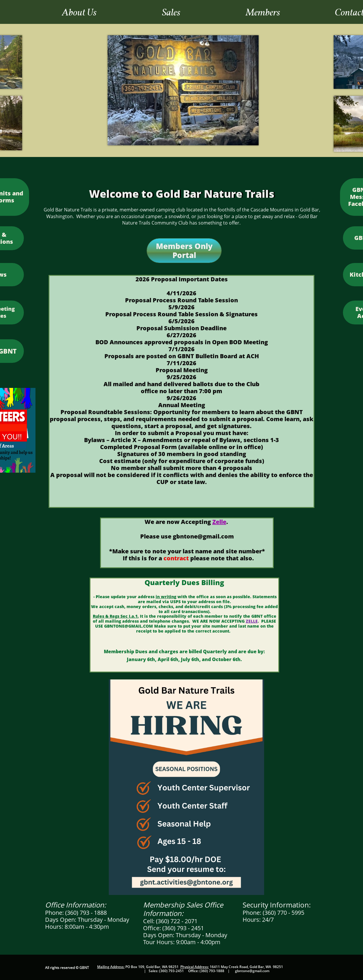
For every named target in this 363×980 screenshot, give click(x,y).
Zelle (219, 522)
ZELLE (252, 621)
